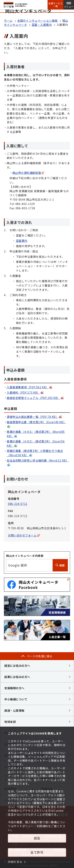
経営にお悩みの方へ (17, 666)
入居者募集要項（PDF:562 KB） (29, 387)
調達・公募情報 (14, 710)
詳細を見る (15, 862)
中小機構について (16, 699)
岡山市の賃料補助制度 (28, 173)
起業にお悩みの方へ (17, 677)
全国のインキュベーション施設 (37, 20)
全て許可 (37, 852)
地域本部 (10, 722)
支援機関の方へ (14, 688)
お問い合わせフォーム (24, 535)
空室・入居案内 (42, 25)
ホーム (8, 20)
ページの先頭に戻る (40, 656)
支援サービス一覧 (55, 5)
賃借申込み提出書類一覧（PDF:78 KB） (34, 417)
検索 (60, 565)
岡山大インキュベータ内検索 (25, 556)
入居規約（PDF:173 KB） (25, 392)
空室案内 (22, 241)
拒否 (37, 838)
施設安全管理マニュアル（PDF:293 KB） (35, 398)
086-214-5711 (18, 504)
